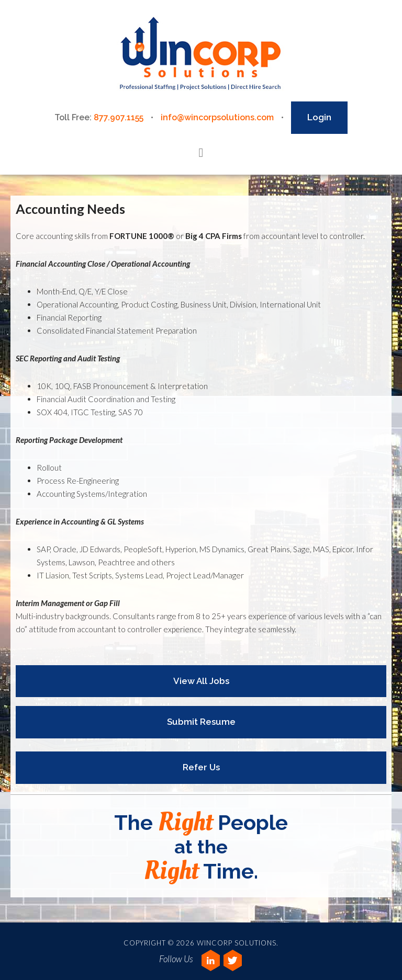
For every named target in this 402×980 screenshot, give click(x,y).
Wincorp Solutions (201, 54)
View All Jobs (201, 681)
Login (319, 117)
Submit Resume (201, 722)
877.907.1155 (119, 117)
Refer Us (201, 767)
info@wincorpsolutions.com (217, 117)
